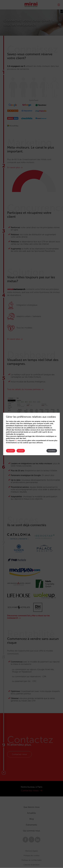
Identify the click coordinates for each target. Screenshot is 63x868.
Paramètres (52, 451)
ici (16, 440)
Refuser (21, 451)
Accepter (11, 451)
